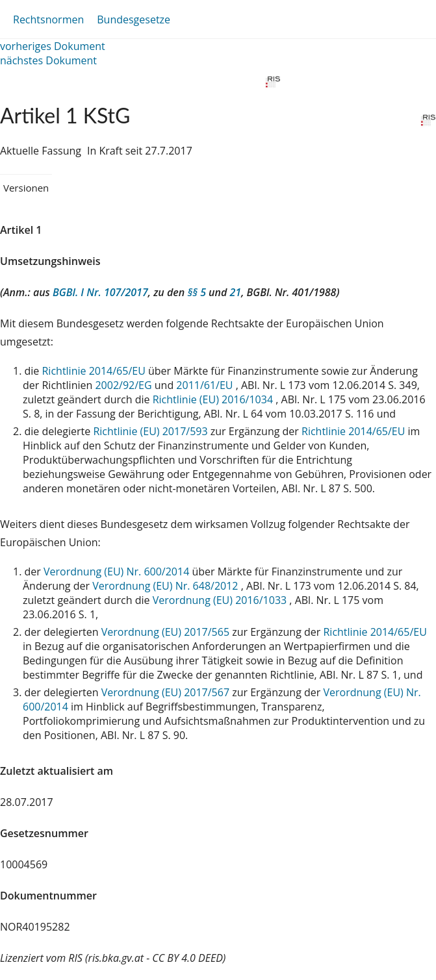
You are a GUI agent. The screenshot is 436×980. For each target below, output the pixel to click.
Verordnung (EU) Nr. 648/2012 (166, 586)
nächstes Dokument (48, 60)
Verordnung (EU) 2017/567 (167, 692)
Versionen (26, 188)
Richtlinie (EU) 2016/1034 (214, 399)
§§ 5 (197, 292)
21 (236, 292)
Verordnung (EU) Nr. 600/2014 (118, 572)
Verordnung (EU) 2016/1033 (221, 600)
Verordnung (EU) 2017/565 (167, 632)
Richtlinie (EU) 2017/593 (151, 431)
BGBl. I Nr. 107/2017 (100, 292)
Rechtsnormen (48, 19)
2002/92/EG (124, 385)
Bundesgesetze (134, 19)
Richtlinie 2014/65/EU (95, 371)
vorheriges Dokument (53, 46)
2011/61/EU (206, 385)
